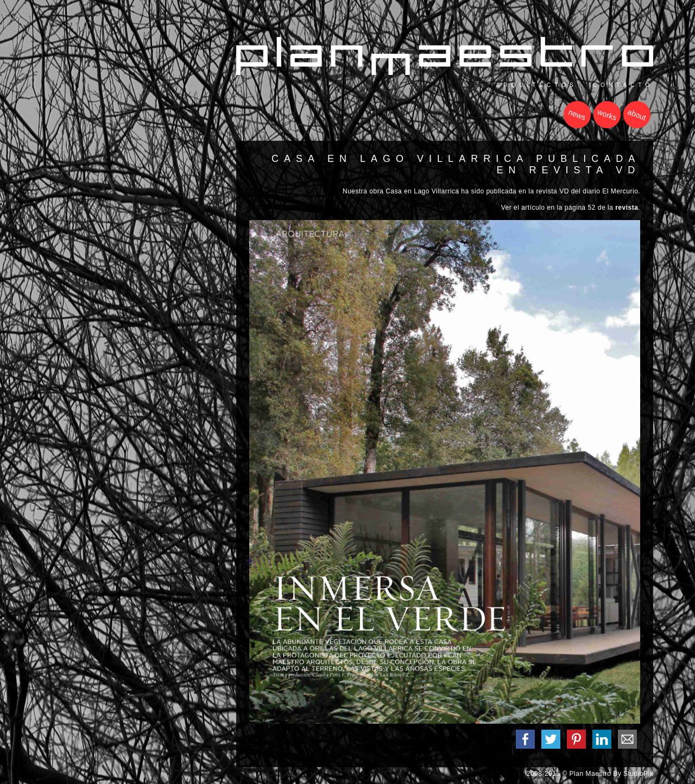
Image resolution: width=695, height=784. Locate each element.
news (577, 115)
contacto (623, 85)
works (607, 115)
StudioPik (638, 774)
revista (627, 208)
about (637, 115)
